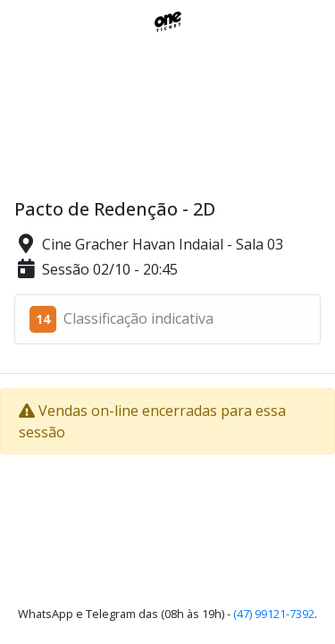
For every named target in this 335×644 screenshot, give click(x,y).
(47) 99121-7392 (274, 614)
